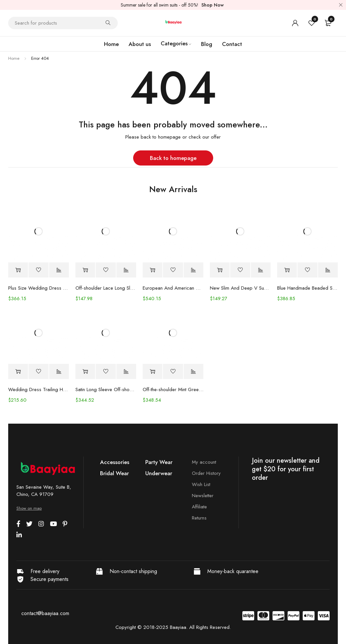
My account (204, 462)
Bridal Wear (114, 473)
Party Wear (159, 462)
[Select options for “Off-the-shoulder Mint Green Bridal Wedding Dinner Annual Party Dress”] (153, 372)
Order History (206, 473)
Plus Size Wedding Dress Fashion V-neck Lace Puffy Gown (39, 288)
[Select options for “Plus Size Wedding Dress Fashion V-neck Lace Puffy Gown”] (18, 270)
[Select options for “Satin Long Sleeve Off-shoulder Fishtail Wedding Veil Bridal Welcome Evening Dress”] (85, 372)
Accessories (115, 462)
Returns (199, 518)
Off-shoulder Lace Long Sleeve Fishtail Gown (106, 288)
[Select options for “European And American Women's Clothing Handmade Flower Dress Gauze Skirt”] (153, 270)
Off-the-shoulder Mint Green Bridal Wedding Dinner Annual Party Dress (173, 389)
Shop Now (213, 5)
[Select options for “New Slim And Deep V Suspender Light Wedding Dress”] (220, 270)
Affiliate (199, 507)
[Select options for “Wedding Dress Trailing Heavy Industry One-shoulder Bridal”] (18, 372)
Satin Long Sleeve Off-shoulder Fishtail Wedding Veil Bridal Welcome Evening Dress (106, 389)
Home (14, 58)
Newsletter (203, 496)
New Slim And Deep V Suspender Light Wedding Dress (240, 288)
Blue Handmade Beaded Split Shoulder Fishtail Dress (307, 288)
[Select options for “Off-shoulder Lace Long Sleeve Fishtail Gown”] (85, 270)
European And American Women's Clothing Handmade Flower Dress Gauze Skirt (173, 288)
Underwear (159, 473)
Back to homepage (173, 158)
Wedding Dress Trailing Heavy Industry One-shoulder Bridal (39, 389)
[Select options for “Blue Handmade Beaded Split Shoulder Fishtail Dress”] (287, 270)
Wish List (201, 484)
